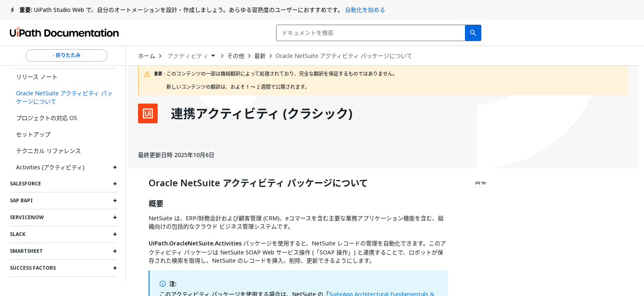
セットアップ (33, 134)
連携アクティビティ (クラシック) (262, 113)
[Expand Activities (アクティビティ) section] (115, 167)
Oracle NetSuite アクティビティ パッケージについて (344, 56)
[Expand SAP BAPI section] (115, 201)
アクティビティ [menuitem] (188, 56)
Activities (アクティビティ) (50, 167)
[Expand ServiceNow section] (115, 217)
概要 (156, 204)
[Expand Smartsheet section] (115, 251)
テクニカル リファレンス (48, 151)
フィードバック (453, 33)
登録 (620, 33)
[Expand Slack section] (115, 234)
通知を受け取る (523, 33)
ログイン (581, 33)
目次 (481, 184)
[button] (63, 97)
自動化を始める (365, 10)
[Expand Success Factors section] (115, 268)
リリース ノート (37, 77)
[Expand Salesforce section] (115, 184)
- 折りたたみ (67, 55)
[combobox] (266, 33)
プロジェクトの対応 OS (47, 118)
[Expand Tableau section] (115, 285)
